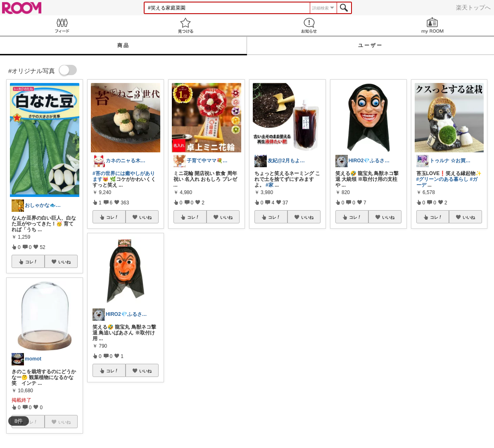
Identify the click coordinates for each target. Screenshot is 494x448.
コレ (31, 262)
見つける (185, 25)
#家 (270, 185)
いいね (64, 262)
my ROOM (432, 25)
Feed (62, 25)
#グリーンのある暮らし (443, 179)
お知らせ (309, 25)
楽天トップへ (473, 7)
